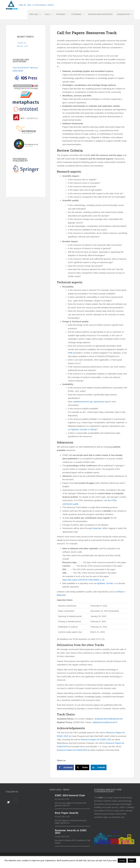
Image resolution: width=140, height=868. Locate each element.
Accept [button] (122, 860)
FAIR (70, 353)
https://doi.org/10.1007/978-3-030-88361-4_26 (83, 580)
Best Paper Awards (67, 813)
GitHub (93, 429)
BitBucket (61, 595)
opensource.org (100, 402)
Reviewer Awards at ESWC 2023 (71, 832)
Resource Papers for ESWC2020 (72, 750)
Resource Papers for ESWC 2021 (96, 739)
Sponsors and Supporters (100, 14)
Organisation (123, 14)
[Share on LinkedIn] (99, 767)
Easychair (97, 528)
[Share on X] (82, 767)
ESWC (101, 798)
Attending (76, 14)
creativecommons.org (82, 402)
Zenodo (83, 429)
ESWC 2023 (34, 14)
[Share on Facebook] (65, 767)
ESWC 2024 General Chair (70, 795)
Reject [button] (132, 860)
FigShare (74, 429)
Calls (47, 14)
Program (61, 14)
